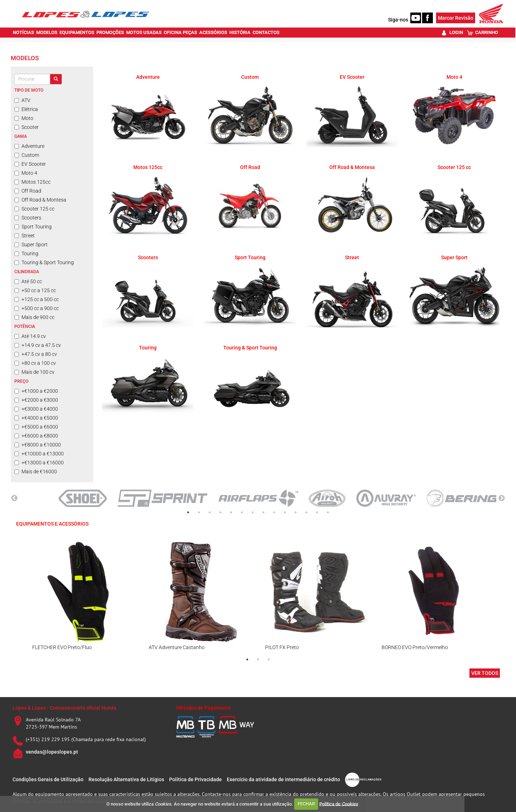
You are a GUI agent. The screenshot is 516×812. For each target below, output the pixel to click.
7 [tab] (253, 512)
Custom (27, 155)
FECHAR (306, 804)
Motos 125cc (32, 182)
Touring (26, 253)
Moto (24, 118)
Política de (339, 804)
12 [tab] (306, 512)
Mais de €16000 (36, 472)
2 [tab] (199, 512)
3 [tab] (210, 512)
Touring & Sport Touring (44, 262)
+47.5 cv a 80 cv (36, 354)
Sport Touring (33, 227)
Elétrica (26, 109)
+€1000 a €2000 (36, 391)
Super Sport (31, 245)
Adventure (29, 146)
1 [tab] (188, 512)
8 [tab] (263, 512)
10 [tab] (285, 512)
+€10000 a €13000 (39, 454)
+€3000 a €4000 (36, 409)
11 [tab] (296, 512)
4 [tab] (220, 512)
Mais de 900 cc (34, 317)
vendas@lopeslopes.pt (52, 752)
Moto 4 (26, 173)
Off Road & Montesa (40, 200)
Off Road (28, 191)
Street (25, 236)
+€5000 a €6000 (36, 427)
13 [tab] (317, 512)
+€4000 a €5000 (36, 418)
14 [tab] (328, 512)
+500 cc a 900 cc (37, 308)
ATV (22, 100)
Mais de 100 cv (34, 372)
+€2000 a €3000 (36, 400)
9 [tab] (274, 512)
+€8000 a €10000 (38, 445)
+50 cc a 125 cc (35, 290)
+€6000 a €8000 (36, 436)
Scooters (28, 218)
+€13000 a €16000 (39, 463)
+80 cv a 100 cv (35, 363)
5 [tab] (231, 512)
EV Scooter (30, 164)
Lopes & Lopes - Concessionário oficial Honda (64, 708)
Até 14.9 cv (30, 336)
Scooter (27, 127)
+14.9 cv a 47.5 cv (38, 345)
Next (502, 498)
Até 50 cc (28, 281)
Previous (14, 498)
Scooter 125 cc (34, 209)
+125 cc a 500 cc (37, 299)
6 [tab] (242, 512)
